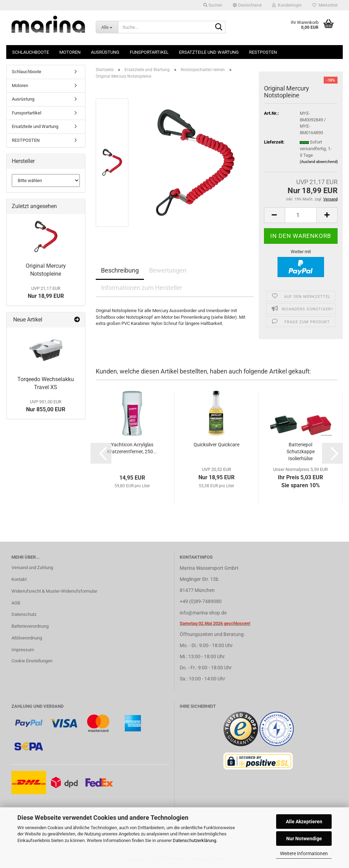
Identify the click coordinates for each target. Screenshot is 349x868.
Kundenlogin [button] (287, 5)
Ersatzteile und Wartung (209, 52)
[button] (247, 5)
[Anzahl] (301, 215)
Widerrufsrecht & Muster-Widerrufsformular (54, 591)
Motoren (70, 52)
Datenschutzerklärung (194, 840)
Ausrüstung (105, 52)
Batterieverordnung (30, 626)
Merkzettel (325, 5)
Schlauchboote (31, 52)
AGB (16, 603)
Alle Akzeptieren (304, 822)
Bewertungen (168, 270)
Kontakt (19, 579)
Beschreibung (120, 270)
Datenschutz (24, 614)
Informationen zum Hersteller (142, 288)
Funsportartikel (149, 52)
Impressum (23, 650)
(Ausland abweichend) (319, 162)
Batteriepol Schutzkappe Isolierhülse (301, 452)
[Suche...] (107, 27)
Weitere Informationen (304, 853)
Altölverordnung (27, 638)
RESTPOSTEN (263, 52)
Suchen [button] (213, 5)
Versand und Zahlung (32, 568)
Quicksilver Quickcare (216, 445)
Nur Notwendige (304, 839)
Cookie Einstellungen (32, 661)
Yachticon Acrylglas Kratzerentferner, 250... (132, 448)
